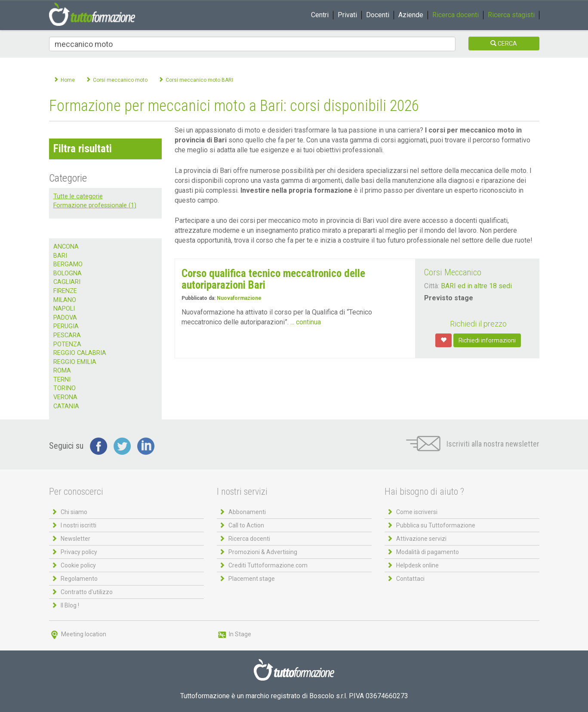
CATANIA (66, 406)
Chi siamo (74, 512)
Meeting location (78, 634)
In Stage (234, 634)
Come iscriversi (417, 512)
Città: (432, 286)
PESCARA (67, 335)
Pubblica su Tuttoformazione (436, 525)
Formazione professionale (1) (95, 205)
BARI (60, 256)
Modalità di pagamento (428, 552)
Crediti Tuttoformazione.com (268, 565)
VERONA (65, 397)
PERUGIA (66, 326)
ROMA (62, 371)
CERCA (504, 43)
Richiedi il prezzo (478, 324)
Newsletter (75, 539)
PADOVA (65, 318)
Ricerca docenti (456, 15)
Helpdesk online (417, 565)
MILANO (65, 300)
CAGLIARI (67, 282)
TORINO (65, 388)
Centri (320, 15)
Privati (347, 15)
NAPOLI (64, 309)
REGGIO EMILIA (75, 362)
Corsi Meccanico (453, 272)
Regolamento (79, 579)
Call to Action (246, 525)
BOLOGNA (68, 273)
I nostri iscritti (79, 525)
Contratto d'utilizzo (87, 592)
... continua (306, 322)
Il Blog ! (70, 605)
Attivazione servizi (421, 539)
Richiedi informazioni (487, 340)
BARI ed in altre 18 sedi (476, 286)
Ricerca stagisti (511, 15)
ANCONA (66, 247)
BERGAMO (68, 264)
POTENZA (67, 344)
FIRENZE (65, 291)
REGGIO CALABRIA (80, 353)
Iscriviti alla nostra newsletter (473, 444)
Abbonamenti (247, 512)
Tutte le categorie (78, 196)
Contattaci (410, 579)
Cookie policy (78, 565)
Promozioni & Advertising (263, 552)
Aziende (411, 15)
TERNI (62, 380)
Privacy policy (79, 552)
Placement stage (252, 579)
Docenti (378, 15)
